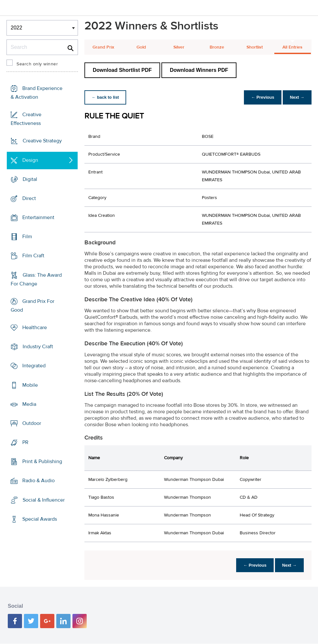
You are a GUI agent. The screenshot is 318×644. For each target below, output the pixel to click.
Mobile (30, 385)
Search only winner (37, 64)
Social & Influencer (44, 500)
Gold (141, 47)
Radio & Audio (38, 481)
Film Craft (33, 256)
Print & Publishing (42, 461)
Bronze (217, 47)
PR (25, 442)
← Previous (261, 97)
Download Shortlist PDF (122, 70)
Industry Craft (38, 347)
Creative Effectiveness (26, 119)
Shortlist (255, 47)
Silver (179, 47)
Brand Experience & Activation (37, 93)
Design (30, 160)
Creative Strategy (42, 141)
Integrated (34, 366)
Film (27, 237)
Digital (30, 179)
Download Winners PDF (199, 70)
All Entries (292, 47)
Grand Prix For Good (33, 306)
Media (29, 404)
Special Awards (40, 519)
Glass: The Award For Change (36, 279)
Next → (296, 97)
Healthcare (35, 328)
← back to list (106, 97)
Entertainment (38, 217)
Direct (29, 198)
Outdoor (32, 423)
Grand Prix (103, 47)
